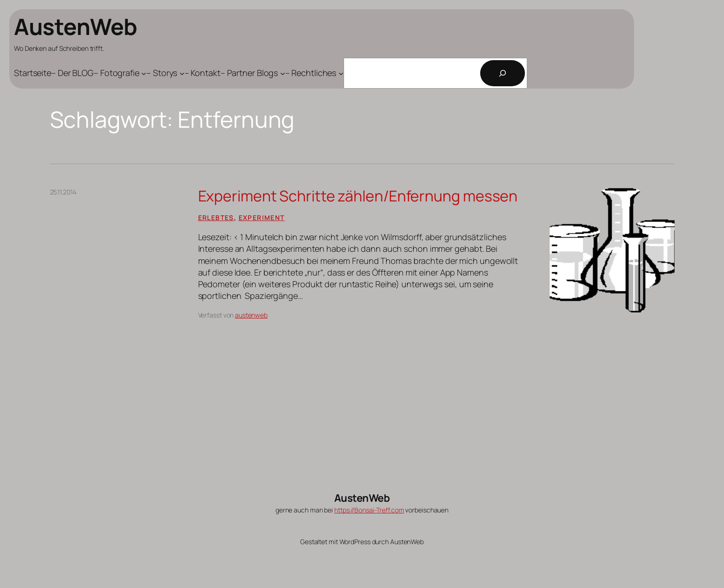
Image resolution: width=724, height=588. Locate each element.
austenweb (251, 315)
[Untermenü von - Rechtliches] (314, 73)
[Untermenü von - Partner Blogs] (253, 73)
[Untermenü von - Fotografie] (120, 73)
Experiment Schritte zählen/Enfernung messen (358, 196)
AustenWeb (76, 26)
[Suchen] (503, 73)
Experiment (262, 218)
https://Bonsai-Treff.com (369, 510)
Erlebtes (216, 218)
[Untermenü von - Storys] (165, 73)
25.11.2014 (63, 192)
